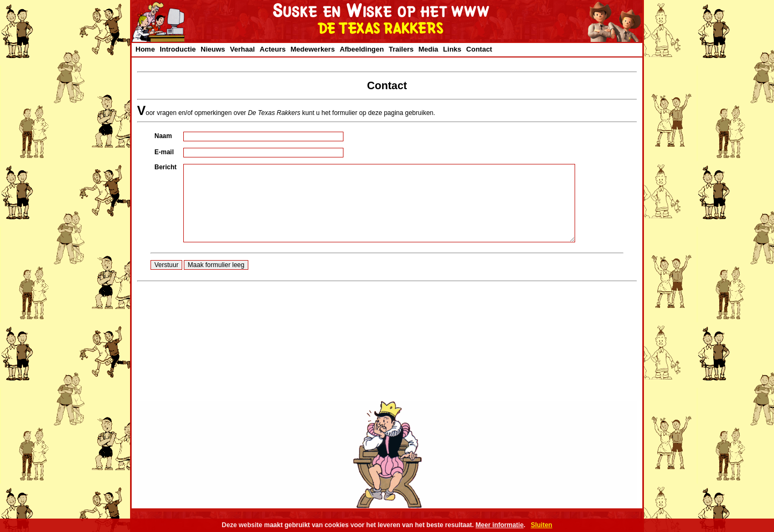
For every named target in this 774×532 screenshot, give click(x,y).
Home (145, 49)
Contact (479, 49)
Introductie (178, 49)
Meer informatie (500, 525)
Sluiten (541, 525)
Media (429, 49)
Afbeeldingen (362, 49)
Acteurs (273, 49)
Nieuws (213, 49)
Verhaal (242, 49)
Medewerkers (313, 49)
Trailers (401, 49)
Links (452, 49)
